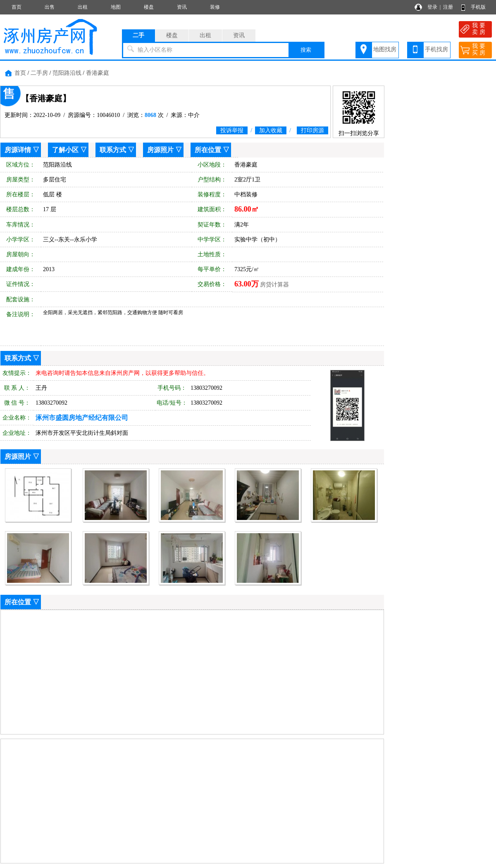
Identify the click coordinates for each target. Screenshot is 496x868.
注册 (448, 7)
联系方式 (113, 150)
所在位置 (208, 150)
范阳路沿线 (67, 73)
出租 (83, 7)
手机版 (478, 7)
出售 (50, 7)
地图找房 (385, 49)
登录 (432, 7)
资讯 (182, 7)
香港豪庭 (98, 73)
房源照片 (160, 150)
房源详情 (18, 150)
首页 (17, 7)
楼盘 (149, 7)
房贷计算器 (274, 285)
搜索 (306, 50)
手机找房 (436, 49)
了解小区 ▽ (69, 150)
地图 (116, 7)
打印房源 (312, 130)
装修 (215, 7)
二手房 (39, 73)
